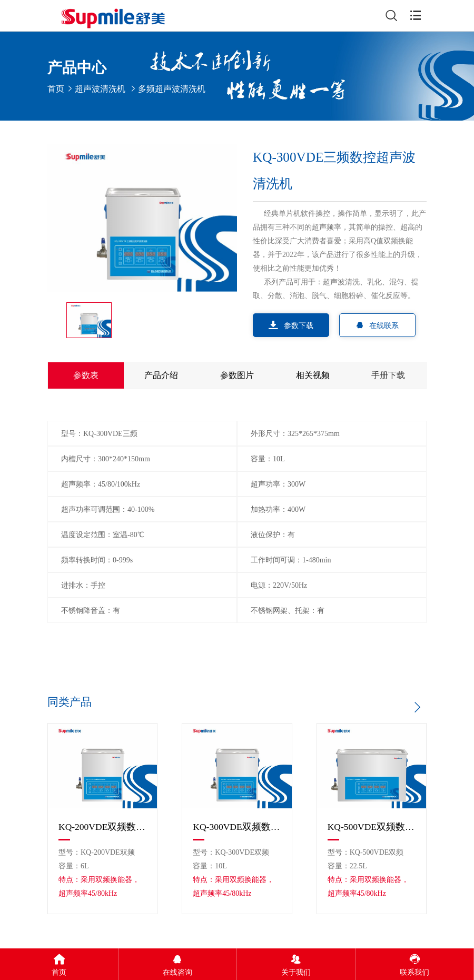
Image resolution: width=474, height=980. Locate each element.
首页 (56, 89)
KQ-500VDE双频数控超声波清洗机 (372, 827)
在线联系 (377, 325)
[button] (417, 707)
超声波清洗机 (100, 89)
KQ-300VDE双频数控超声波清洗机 (237, 827)
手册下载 (388, 375)
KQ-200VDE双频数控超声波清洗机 (102, 827)
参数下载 (291, 325)
